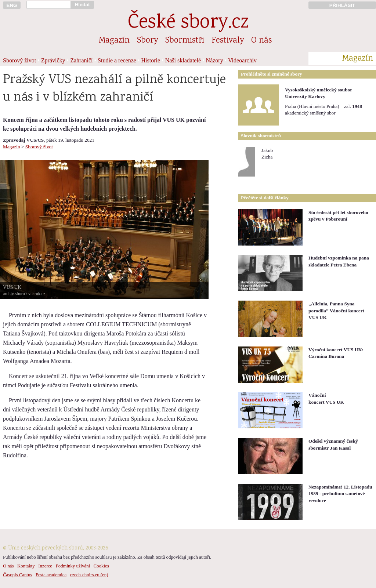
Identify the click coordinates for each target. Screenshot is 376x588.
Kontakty (26, 566)
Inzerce (45, 566)
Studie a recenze (117, 60)
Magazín (114, 41)
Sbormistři (185, 41)
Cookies (101, 566)
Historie (151, 60)
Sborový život (19, 60)
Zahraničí (81, 60)
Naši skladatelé (183, 60)
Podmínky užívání (73, 566)
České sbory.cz (188, 23)
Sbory (147, 41)
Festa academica (51, 575)
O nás (261, 41)
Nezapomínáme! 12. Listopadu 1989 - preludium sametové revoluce (340, 494)
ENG (12, 5)
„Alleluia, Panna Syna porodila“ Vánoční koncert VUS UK (336, 311)
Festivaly (228, 41)
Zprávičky (53, 60)
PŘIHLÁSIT (342, 5)
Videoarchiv (242, 60)
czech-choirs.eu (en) (89, 575)
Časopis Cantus (17, 575)
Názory (215, 60)
